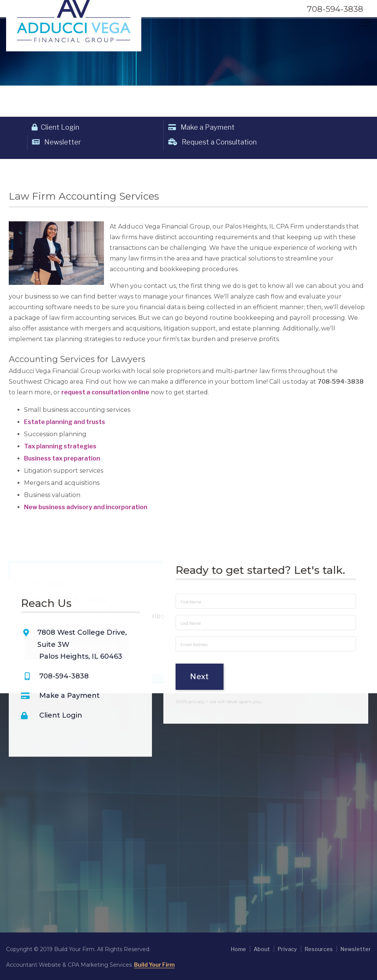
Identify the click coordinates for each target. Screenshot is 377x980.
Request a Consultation (212, 142)
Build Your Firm (154, 965)
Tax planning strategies (60, 446)
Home (238, 949)
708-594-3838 (335, 9)
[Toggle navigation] (365, 23)
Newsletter (57, 142)
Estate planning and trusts (65, 422)
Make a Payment (201, 127)
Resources (319, 949)
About (262, 949)
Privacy (287, 949)
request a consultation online (105, 392)
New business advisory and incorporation (86, 507)
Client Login (55, 127)
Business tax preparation (62, 458)
